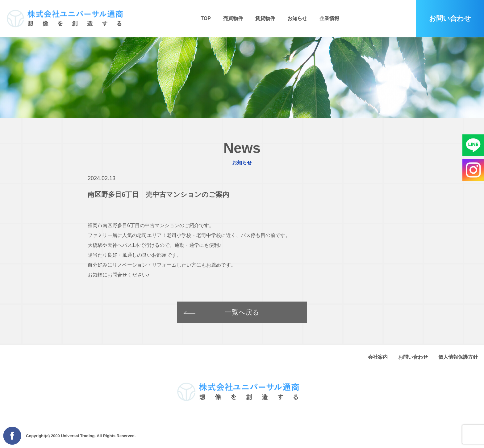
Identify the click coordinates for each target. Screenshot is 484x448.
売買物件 (233, 18)
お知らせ (297, 18)
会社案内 (378, 357)
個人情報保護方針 (458, 357)
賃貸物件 (265, 18)
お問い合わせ (413, 357)
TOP (206, 18)
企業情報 (329, 18)
